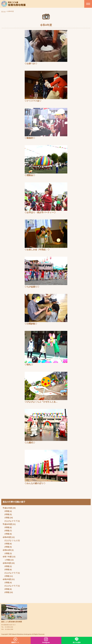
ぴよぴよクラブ (11, 521)
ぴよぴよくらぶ (11, 540)
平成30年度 (7, 524)
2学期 (7, 514)
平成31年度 (7, 508)
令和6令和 (7, 550)
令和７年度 (7, 557)
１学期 (7, 560)
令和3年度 (7, 563)
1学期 (7, 518)
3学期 (7, 511)
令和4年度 (7, 537)
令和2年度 (7, 579)
